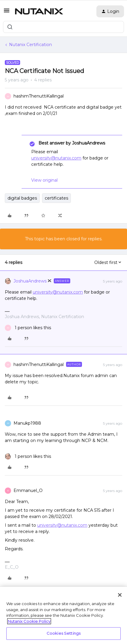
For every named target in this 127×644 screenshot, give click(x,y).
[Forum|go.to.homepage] (39, 11)
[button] (7, 13)
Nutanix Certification (30, 45)
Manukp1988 (27, 423)
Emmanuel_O (28, 490)
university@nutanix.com (56, 158)
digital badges (22, 198)
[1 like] (28, 328)
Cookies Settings (63, 633)
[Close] (120, 595)
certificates (56, 198)
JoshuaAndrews (30, 281)
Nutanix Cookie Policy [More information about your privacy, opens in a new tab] (29, 621)
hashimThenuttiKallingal (39, 96)
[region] (63, 615)
